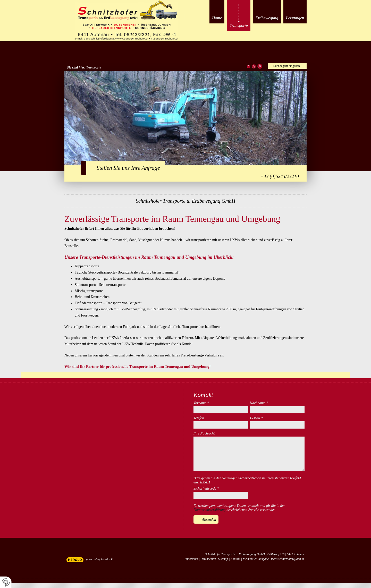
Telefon (199, 418)
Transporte (239, 26)
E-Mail (256, 418)
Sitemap (223, 559)
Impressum (191, 559)
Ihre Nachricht (204, 433)
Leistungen (295, 18)
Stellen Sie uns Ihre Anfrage (128, 168)
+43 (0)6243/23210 (280, 176)
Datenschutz (208, 559)
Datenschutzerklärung (209, 510)
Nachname (259, 403)
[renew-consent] (6, 582)
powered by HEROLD (100, 559)
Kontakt (235, 559)
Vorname (201, 403)
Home (217, 18)
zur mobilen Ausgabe (256, 559)
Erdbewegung (267, 18)
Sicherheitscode (206, 488)
